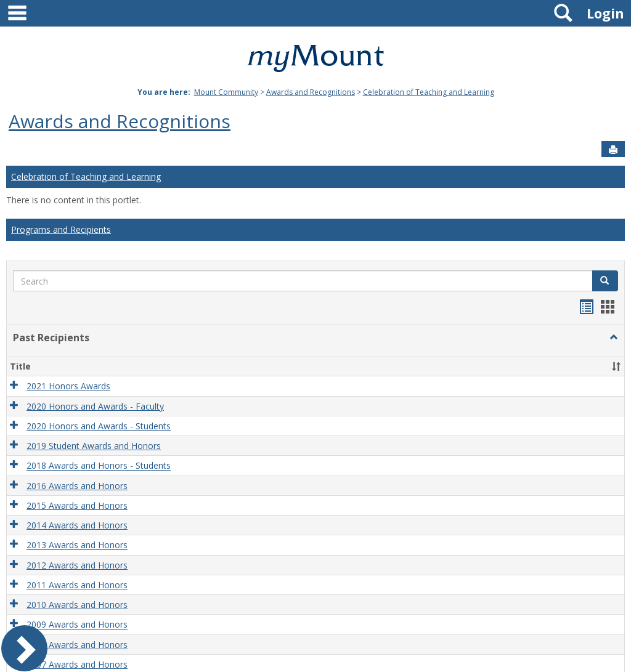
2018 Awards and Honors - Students (99, 466)
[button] (605, 281)
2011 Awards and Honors (77, 585)
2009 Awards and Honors (77, 625)
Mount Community (226, 92)
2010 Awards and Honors (77, 605)
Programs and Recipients (61, 229)
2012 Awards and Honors (77, 565)
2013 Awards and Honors (77, 545)
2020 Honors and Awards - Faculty (95, 406)
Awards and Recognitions (311, 92)
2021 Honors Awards (68, 387)
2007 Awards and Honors (77, 664)
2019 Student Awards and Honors (94, 446)
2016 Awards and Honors (77, 486)
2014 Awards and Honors (77, 525)
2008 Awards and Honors (77, 645)
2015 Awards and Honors (77, 505)
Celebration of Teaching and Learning (429, 92)
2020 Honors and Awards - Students (99, 426)
